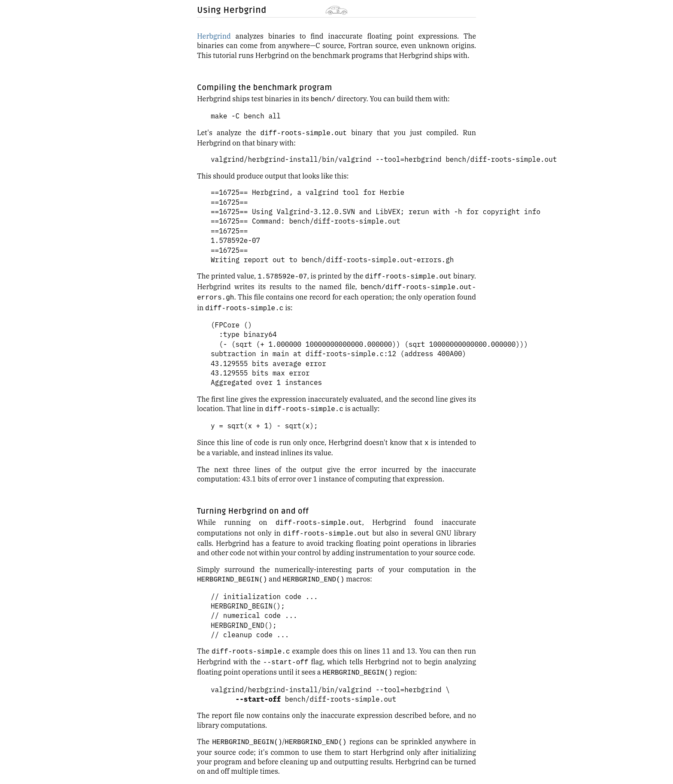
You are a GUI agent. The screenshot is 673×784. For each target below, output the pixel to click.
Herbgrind (214, 36)
